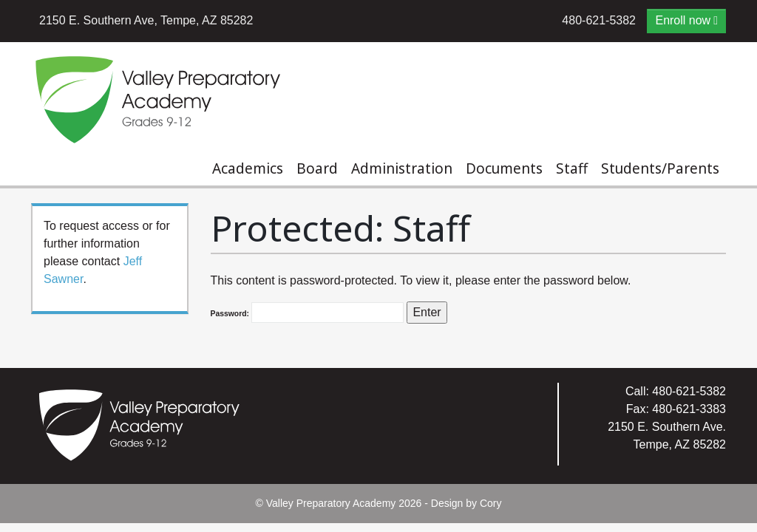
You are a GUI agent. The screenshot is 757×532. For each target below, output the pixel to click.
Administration (402, 168)
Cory (491, 503)
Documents (504, 168)
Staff (572, 168)
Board (317, 168)
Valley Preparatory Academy (331, 503)
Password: (307, 313)
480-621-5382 (599, 20)
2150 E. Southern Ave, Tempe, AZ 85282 (146, 20)
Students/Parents (660, 168)
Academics (248, 168)
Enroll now (683, 20)
